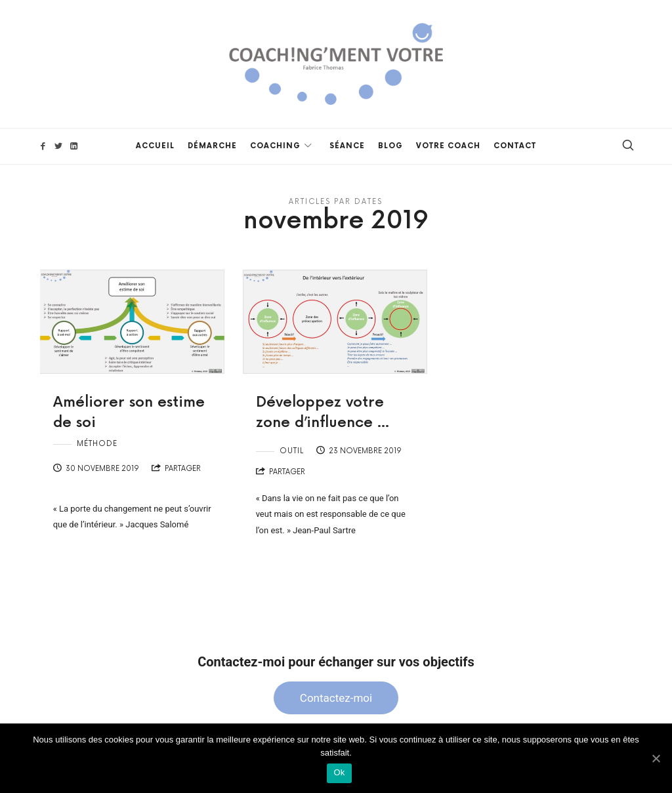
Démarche (212, 146)
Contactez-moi (336, 698)
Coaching (275, 146)
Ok (339, 772)
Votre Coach (448, 146)
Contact (515, 146)
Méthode (97, 444)
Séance (347, 146)
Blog (390, 146)
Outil (292, 451)
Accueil (155, 146)
